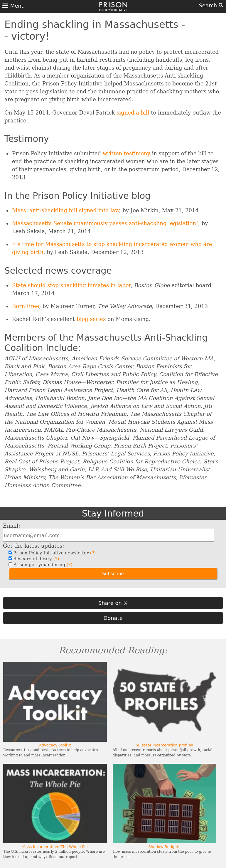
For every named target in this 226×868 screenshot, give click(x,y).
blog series (91, 319)
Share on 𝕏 (113, 603)
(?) (93, 553)
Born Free (26, 306)
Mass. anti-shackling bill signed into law (66, 210)
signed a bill (133, 113)
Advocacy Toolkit (55, 745)
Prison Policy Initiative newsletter (54, 553)
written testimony (127, 153)
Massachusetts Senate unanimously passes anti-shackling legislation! (105, 223)
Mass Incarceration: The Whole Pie (55, 847)
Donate (113, 618)
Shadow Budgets (164, 847)
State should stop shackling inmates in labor (71, 285)
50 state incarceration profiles (164, 745)
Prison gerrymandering (42, 565)
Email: (12, 526)
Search (211, 5)
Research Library (35, 559)
